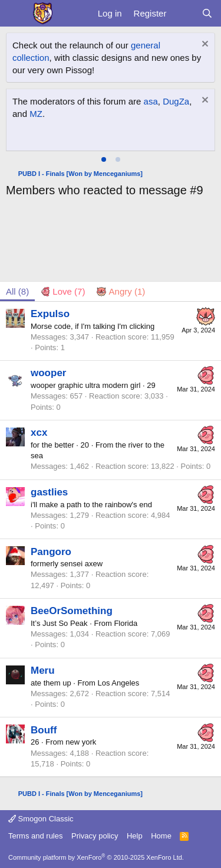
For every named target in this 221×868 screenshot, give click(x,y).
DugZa (176, 101)
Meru (43, 670)
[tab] (104, 159)
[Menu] (16, 14)
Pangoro (51, 552)
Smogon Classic (41, 819)
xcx (39, 433)
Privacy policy (95, 836)
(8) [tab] (17, 291)
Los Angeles (118, 683)
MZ (36, 114)
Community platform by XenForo (96, 857)
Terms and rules (35, 836)
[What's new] (184, 13)
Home (161, 836)
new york (81, 742)
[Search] (207, 13)
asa (151, 101)
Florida (126, 623)
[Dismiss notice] (204, 45)
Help (135, 836)
